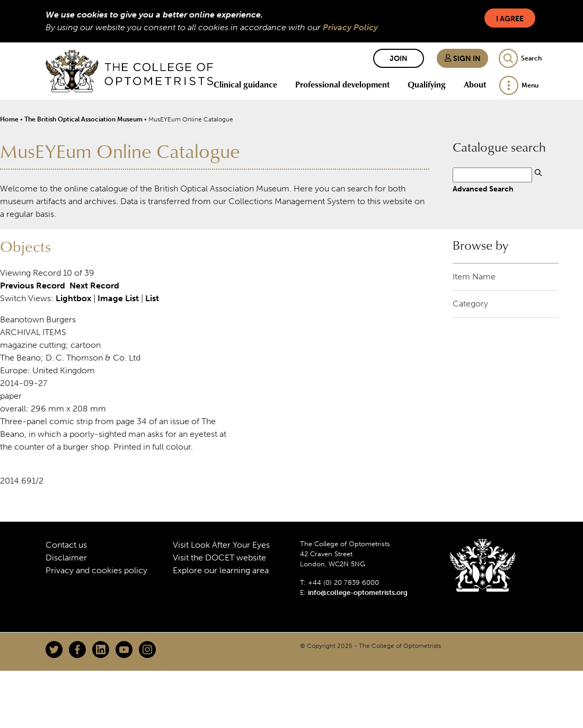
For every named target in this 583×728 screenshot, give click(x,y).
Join (399, 59)
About (475, 84)
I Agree (510, 19)
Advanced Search (483, 189)
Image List (118, 298)
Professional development (342, 84)
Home (9, 119)
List (152, 298)
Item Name (474, 277)
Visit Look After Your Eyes (221, 545)
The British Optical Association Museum (83, 119)
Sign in (462, 59)
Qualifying (427, 84)
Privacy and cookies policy (96, 570)
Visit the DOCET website (219, 558)
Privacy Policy (350, 27)
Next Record (94, 286)
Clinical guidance (245, 84)
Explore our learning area (221, 570)
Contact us (66, 545)
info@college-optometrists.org (358, 593)
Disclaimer (66, 558)
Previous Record (33, 286)
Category (470, 304)
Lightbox (73, 298)
